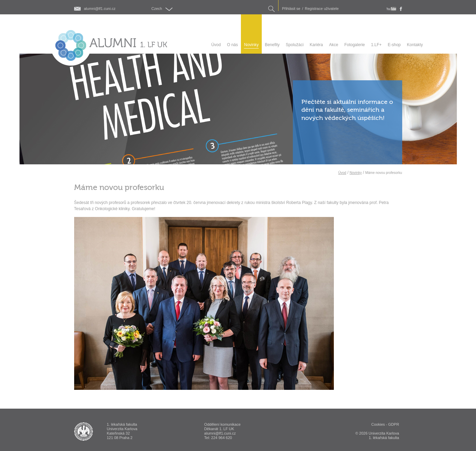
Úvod (342, 173)
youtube (391, 9)
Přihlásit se (291, 9)
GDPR (394, 424)
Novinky (356, 173)
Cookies (378, 424)
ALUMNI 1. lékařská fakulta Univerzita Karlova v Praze (84, 432)
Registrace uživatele (322, 9)
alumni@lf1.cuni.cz (100, 9)
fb (401, 9)
